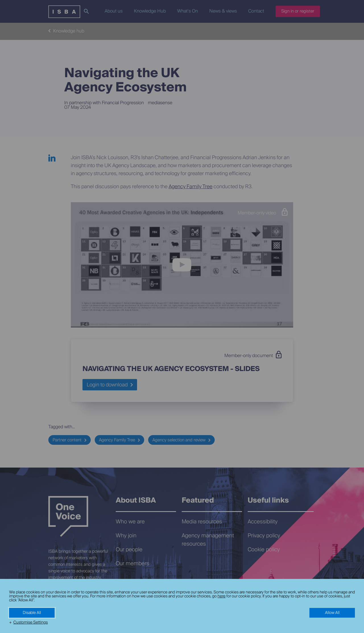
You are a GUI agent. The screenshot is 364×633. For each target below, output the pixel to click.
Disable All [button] (32, 613)
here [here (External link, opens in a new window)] (222, 596)
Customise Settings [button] (31, 622)
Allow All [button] (332, 613)
